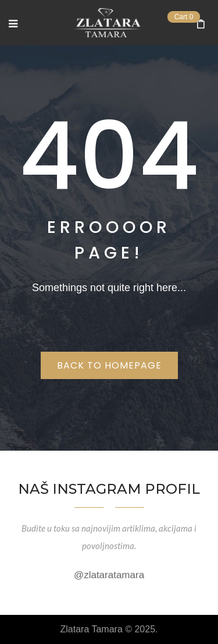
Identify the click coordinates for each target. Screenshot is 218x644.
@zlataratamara (109, 575)
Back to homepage (109, 365)
